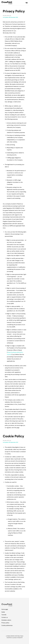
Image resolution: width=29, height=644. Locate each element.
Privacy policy (5, 623)
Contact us (5, 617)
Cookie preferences (7, 625)
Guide (3, 612)
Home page (5, 609)
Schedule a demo (6, 620)
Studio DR (20, 638)
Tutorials (4, 615)
